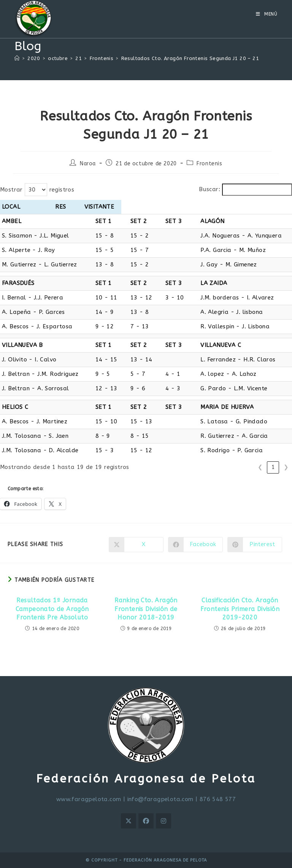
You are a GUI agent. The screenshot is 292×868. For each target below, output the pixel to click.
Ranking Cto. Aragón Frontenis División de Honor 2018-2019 (146, 609)
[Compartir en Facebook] (195, 545)
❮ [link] (260, 467)
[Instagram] (163, 821)
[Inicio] (17, 58)
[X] (129, 821)
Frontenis (209, 164)
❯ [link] (286, 467)
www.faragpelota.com (89, 799)
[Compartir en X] (136, 545)
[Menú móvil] (267, 14)
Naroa (88, 164)
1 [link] (273, 467)
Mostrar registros (37, 190)
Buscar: (209, 189)
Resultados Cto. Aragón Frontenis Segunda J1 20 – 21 (190, 58)
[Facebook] (146, 821)
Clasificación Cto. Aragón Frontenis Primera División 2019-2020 (240, 609)
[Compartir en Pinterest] (255, 545)
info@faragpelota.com (160, 799)
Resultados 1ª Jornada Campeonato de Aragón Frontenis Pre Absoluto (52, 609)
